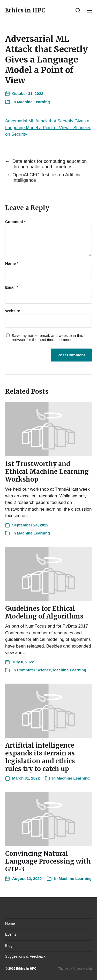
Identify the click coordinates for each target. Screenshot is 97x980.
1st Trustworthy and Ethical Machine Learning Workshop (47, 472)
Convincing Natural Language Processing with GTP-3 (48, 861)
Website (13, 311)
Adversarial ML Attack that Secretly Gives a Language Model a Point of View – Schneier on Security (48, 128)
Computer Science (34, 670)
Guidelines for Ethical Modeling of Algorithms (44, 612)
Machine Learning (34, 102)
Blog (9, 946)
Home (10, 923)
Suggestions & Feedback (25, 956)
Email (12, 287)
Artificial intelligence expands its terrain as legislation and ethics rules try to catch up (40, 757)
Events (11, 934)
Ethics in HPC (25, 10)
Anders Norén (82, 969)
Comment (15, 222)
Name (12, 263)
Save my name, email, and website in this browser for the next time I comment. (47, 338)
